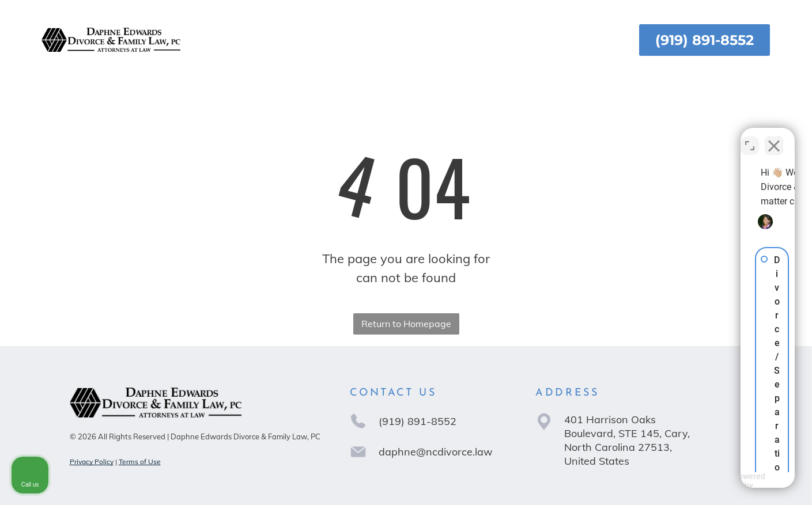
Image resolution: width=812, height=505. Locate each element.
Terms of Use (140, 462)
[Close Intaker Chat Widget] (774, 137)
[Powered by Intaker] (714, 481)
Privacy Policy (92, 462)
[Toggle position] (750, 137)
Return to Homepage (406, 324)
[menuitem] (233, 40)
